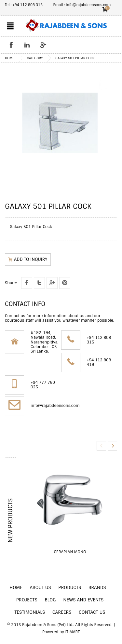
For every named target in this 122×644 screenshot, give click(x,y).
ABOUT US (40, 587)
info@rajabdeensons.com (55, 406)
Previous (101, 446)
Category (35, 58)
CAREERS (62, 612)
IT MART (72, 632)
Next (112, 446)
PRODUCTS (70, 587)
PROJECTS (27, 600)
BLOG (50, 600)
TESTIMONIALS (30, 612)
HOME (16, 587)
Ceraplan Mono (70, 552)
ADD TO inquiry (28, 259)
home (10, 58)
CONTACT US (92, 612)
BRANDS (97, 587)
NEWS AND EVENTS (83, 600)
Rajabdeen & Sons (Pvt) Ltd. (48, 625)
